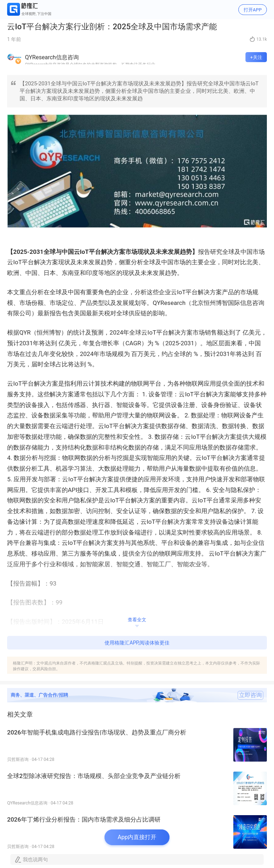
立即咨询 (250, 695)
